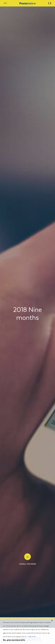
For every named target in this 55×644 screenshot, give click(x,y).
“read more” (32, 637)
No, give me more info (14, 640)
